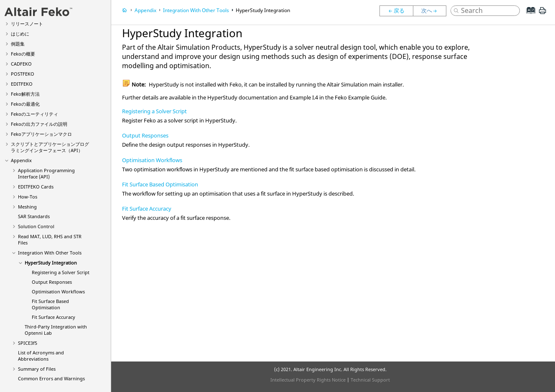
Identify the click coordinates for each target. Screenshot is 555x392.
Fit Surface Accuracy (53, 317)
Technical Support (370, 380)
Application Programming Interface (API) (46, 173)
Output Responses (52, 282)
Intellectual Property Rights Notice (308, 380)
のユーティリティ (34, 114)
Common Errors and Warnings (51, 378)
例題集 (18, 44)
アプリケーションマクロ (41, 134)
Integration (51, 263)
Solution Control (36, 226)
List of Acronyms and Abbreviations (41, 356)
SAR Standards (34, 216)
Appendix (21, 160)
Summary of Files (37, 369)
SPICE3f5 (28, 343)
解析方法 (25, 94)
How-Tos (28, 197)
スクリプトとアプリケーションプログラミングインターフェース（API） (50, 147)
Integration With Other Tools (50, 253)
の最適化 (25, 104)
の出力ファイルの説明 (39, 124)
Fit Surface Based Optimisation (50, 304)
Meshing (27, 207)
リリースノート (27, 24)
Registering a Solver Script (61, 272)
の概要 (23, 54)
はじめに (20, 34)
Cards (36, 187)
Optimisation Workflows (58, 291)
